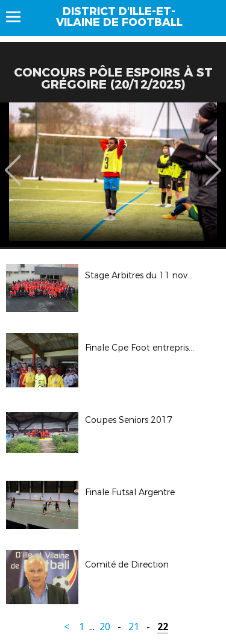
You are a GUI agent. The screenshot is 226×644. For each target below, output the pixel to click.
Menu (19, 17)
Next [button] (214, 161)
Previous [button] (13, 161)
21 (134, 627)
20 (105, 627)
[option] (113, 175)
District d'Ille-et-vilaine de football (119, 17)
